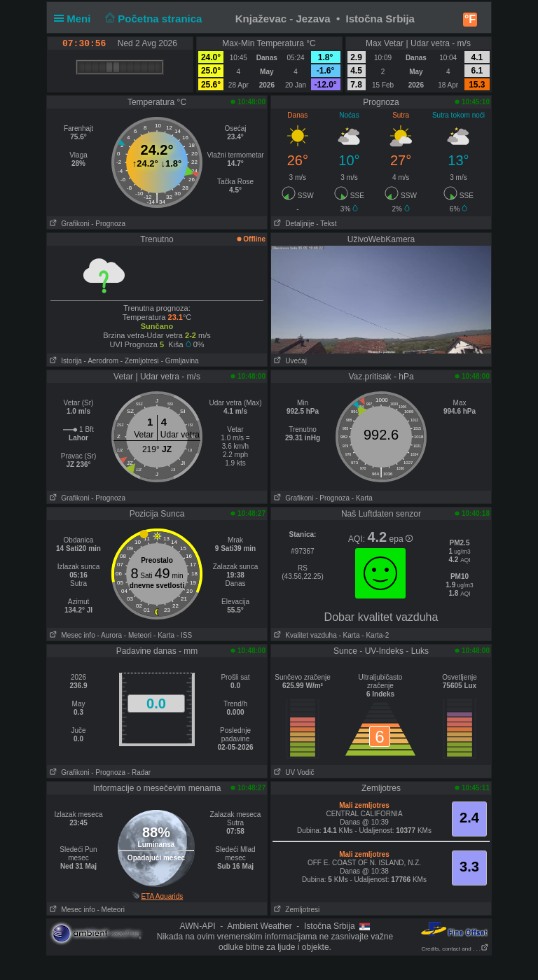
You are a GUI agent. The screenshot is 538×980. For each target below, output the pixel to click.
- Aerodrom (101, 361)
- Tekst (326, 224)
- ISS (184, 635)
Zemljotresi (295, 910)
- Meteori (138, 635)
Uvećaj (289, 361)
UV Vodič (292, 772)
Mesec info (71, 635)
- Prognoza (108, 224)
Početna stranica (152, 19)
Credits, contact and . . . (455, 949)
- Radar (139, 772)
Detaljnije (292, 224)
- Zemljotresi (140, 361)
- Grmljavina (180, 361)
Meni (75, 19)
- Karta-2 (375, 635)
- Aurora (109, 635)
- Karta (362, 498)
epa (401, 539)
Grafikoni (68, 224)
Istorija (64, 361)
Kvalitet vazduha (304, 635)
